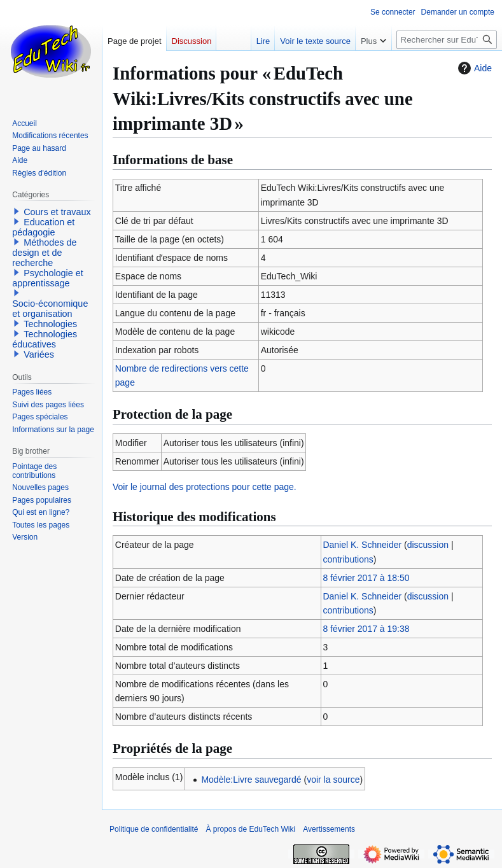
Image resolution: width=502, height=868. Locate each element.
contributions (348, 559)
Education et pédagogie (43, 227)
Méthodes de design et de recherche (44, 253)
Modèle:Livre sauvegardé (251, 780)
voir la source (333, 780)
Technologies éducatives (45, 339)
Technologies (50, 324)
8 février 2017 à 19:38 (366, 629)
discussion (428, 545)
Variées (39, 354)
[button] (17, 211)
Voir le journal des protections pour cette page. (205, 487)
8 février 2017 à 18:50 (366, 578)
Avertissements (329, 829)
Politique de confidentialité (154, 829)
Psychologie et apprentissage (48, 278)
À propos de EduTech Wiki (250, 829)
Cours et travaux (57, 212)
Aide (473, 68)
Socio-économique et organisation (50, 309)
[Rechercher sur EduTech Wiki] (447, 40)
